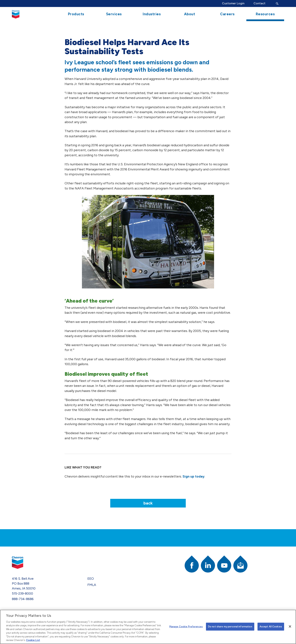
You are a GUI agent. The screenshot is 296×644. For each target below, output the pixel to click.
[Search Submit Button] (277, 3)
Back (148, 503)
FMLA (92, 585)
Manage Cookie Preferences (186, 627)
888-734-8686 (23, 599)
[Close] (290, 626)
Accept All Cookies (271, 627)
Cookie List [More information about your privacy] (33, 640)
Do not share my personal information (230, 627)
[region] (148, 627)
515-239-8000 (22, 593)
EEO (91, 578)
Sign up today (193, 476)
